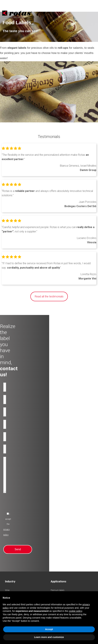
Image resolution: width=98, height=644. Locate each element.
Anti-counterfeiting (59, 496)
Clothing (9, 520)
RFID (53, 512)
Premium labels (58, 492)
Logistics (9, 528)
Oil (6, 496)
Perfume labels (11, 524)
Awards (8, 559)
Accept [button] (49, 629)
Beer (7, 504)
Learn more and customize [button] (49, 637)
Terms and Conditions (62, 586)
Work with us (11, 571)
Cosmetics (10, 512)
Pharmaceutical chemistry (17, 532)
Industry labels (12, 536)
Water (8, 500)
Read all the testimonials (49, 296)
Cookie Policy (73, 581)
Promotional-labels (59, 508)
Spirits (8, 508)
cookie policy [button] (75, 611)
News (8, 567)
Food (7, 516)
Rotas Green (10, 563)
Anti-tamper (56, 500)
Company (9, 555)
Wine (7, 492)
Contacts (9, 575)
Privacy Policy (58, 581)
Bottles (54, 504)
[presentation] (29, 431)
